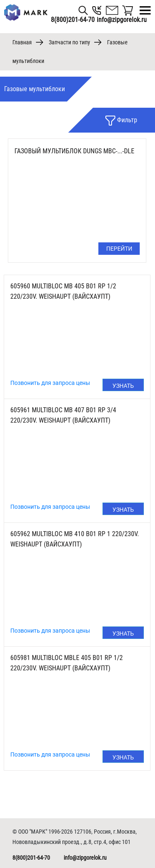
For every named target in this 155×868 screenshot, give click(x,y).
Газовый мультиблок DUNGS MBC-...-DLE (74, 151)
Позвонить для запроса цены (50, 383)
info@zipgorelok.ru (85, 858)
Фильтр (121, 121)
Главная (22, 42)
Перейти (119, 249)
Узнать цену (123, 387)
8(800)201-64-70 (73, 20)
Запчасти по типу (69, 42)
